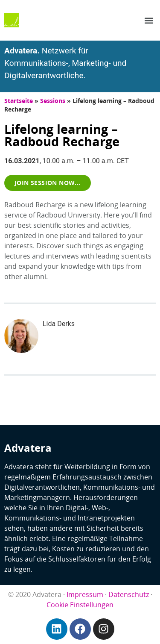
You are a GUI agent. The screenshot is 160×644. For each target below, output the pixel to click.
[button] (149, 20)
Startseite (19, 101)
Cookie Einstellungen (80, 605)
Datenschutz (129, 594)
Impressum (85, 594)
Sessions (53, 101)
